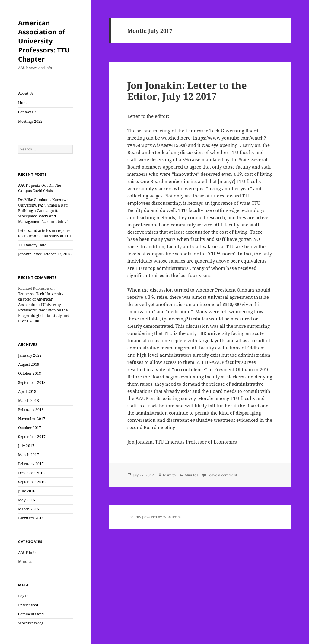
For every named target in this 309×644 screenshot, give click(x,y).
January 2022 (30, 355)
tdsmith (169, 475)
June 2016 (27, 491)
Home (23, 103)
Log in (23, 596)
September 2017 (32, 437)
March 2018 (29, 401)
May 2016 (27, 500)
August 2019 (29, 364)
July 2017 (26, 446)
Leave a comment (222, 475)
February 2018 (31, 410)
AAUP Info (27, 552)
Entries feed (28, 605)
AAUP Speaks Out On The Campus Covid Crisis (40, 188)
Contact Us (27, 112)
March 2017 (29, 455)
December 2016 (31, 473)
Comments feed (31, 614)
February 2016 (31, 518)
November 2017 (32, 419)
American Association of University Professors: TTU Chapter (44, 41)
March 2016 (29, 509)
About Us (26, 93)
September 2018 (32, 382)
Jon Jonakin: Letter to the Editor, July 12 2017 (187, 91)
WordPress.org (31, 623)
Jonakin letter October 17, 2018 (45, 254)
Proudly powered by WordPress (154, 517)
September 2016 (32, 482)
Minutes (25, 562)
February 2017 (31, 464)
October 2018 (30, 373)
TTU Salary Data (32, 245)
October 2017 (30, 428)
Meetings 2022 (30, 121)
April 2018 (27, 391)
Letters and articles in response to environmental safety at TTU (45, 233)
